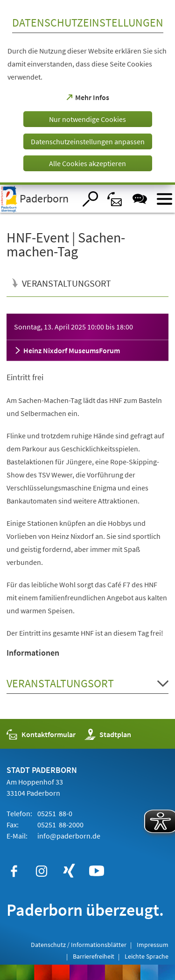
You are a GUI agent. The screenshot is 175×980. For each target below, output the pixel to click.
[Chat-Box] (140, 199)
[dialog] (87, 92)
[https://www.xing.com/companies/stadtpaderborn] (69, 871)
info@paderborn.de (68, 836)
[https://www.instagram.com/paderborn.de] (42, 871)
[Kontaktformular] (115, 199)
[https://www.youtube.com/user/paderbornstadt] (97, 871)
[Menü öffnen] (164, 199)
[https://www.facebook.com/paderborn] (14, 871)
